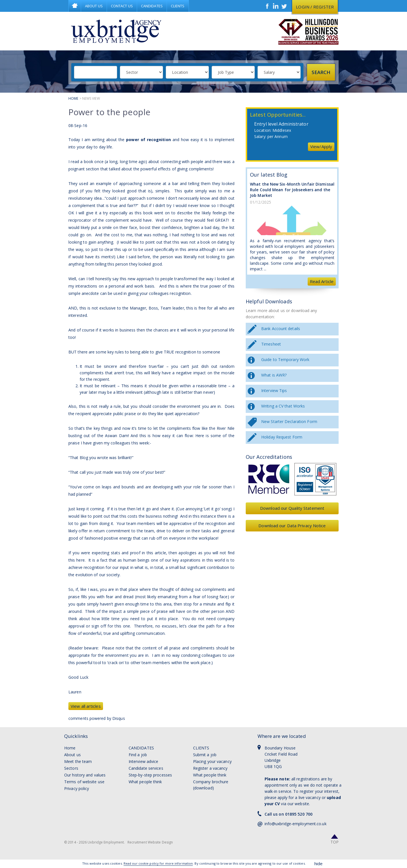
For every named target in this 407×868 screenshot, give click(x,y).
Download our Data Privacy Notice (292, 526)
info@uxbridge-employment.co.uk (296, 824)
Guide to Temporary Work (285, 360)
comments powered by (97, 718)
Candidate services (146, 768)
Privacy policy (77, 788)
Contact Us (122, 6)
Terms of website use (84, 782)
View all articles (86, 706)
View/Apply (321, 146)
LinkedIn (276, 6)
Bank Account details (281, 329)
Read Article (322, 281)
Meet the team (78, 761)
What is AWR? (274, 375)
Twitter (284, 6)
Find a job (138, 755)
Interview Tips (274, 390)
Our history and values (85, 775)
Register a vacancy (210, 768)
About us (72, 755)
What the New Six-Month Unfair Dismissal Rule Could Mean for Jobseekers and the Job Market (292, 190)
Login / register (315, 7)
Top (335, 842)
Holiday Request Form (282, 437)
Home (75, 6)
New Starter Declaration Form (289, 421)
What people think (145, 782)
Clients (178, 6)
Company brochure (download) (211, 785)
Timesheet (271, 344)
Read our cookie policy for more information (158, 863)
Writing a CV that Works (283, 406)
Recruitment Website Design (150, 842)
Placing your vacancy (212, 761)
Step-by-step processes (150, 775)
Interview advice (144, 761)
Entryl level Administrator (281, 124)
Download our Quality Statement (292, 508)
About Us (94, 6)
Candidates (152, 6)
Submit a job (205, 755)
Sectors (71, 768)
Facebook (267, 6)
